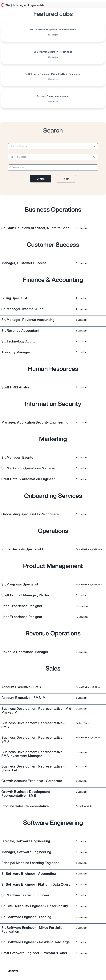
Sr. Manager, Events (17, 457)
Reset (66, 179)
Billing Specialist (14, 298)
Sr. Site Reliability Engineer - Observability (35, 906)
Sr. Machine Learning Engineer (25, 895)
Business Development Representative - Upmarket (33, 768)
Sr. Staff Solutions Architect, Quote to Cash (35, 228)
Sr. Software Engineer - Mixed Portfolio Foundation (32, 930)
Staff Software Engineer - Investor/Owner (34, 953)
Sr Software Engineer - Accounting (29, 873)
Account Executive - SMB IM (23, 698)
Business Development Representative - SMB (33, 725)
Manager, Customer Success (24, 263)
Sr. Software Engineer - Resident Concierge (36, 942)
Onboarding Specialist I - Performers (30, 514)
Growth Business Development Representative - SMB (26, 794)
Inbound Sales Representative (25, 806)
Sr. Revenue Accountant (20, 331)
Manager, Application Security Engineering (35, 422)
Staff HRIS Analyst (16, 387)
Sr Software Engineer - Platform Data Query (36, 884)
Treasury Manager (16, 352)
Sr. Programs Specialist (20, 584)
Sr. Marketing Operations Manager (29, 468)
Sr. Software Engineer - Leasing (26, 917)
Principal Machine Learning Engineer (30, 863)
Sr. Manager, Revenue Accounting (28, 320)
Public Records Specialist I (22, 549)
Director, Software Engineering (26, 841)
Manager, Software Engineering (26, 852)
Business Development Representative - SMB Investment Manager (33, 754)
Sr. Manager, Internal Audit (22, 309)
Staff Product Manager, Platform (27, 595)
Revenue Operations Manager (25, 652)
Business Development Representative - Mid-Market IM (37, 710)
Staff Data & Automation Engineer (28, 479)
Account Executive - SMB (21, 687)
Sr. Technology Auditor (19, 341)
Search (41, 179)
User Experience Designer (22, 606)
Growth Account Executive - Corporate (32, 781)
